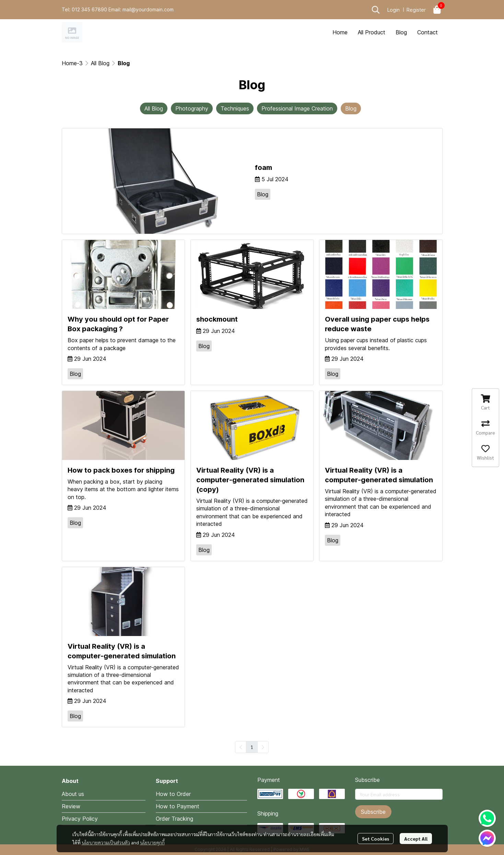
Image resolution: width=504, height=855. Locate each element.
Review (71, 806)
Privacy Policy (80, 819)
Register (416, 10)
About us (73, 794)
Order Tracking (174, 819)
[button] (376, 10)
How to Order (173, 794)
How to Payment (178, 806)
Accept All (416, 839)
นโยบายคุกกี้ (152, 842)
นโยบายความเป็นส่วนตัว (106, 842)
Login (394, 10)
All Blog (100, 63)
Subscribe (373, 812)
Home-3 (72, 63)
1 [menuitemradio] (252, 747)
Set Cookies (376, 839)
